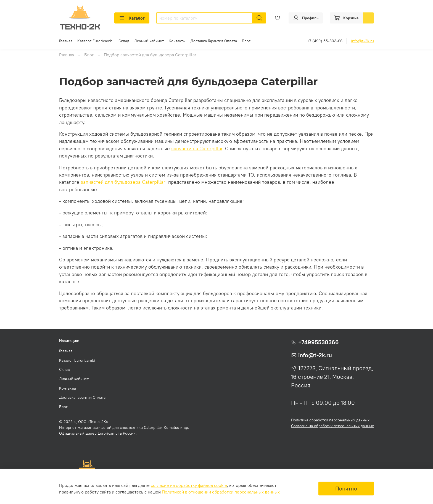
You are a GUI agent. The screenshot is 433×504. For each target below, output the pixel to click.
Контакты (177, 41)
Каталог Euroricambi (95, 41)
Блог (246, 41)
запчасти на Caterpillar (197, 149)
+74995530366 (319, 342)
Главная (66, 41)
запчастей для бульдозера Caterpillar (123, 182)
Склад (124, 41)
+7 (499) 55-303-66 (325, 41)
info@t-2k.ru (362, 41)
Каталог (132, 18)
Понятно (346, 488)
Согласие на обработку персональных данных (332, 426)
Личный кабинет (149, 41)
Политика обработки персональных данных (330, 420)
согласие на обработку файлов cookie (189, 485)
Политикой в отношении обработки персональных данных (221, 492)
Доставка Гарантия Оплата (214, 41)
